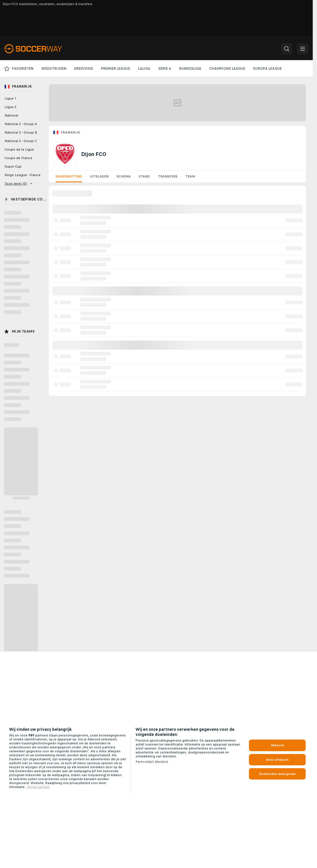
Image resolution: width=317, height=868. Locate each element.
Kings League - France (23, 175)
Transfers (168, 176)
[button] (287, 49)
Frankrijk (70, 132)
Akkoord (277, 745)
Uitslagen (99, 176)
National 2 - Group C (21, 141)
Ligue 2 (10, 107)
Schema (124, 176)
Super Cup (13, 166)
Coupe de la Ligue (19, 149)
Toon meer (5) (19, 183)
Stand (144, 176)
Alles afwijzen (277, 760)
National (11, 115)
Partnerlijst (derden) (152, 762)
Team (190, 176)
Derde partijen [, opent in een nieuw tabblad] (38, 787)
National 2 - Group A (21, 124)
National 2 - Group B (21, 132)
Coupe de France (18, 158)
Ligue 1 (10, 98)
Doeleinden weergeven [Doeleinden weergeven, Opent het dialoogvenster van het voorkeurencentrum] (277, 774)
